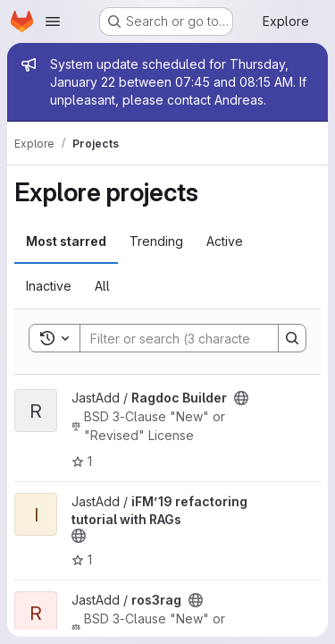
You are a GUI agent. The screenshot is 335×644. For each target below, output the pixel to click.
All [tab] (102, 286)
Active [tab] (225, 241)
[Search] (197, 338)
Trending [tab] (156, 241)
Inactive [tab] (49, 286)
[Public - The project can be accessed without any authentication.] (241, 398)
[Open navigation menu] (53, 21)
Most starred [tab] (66, 241)
